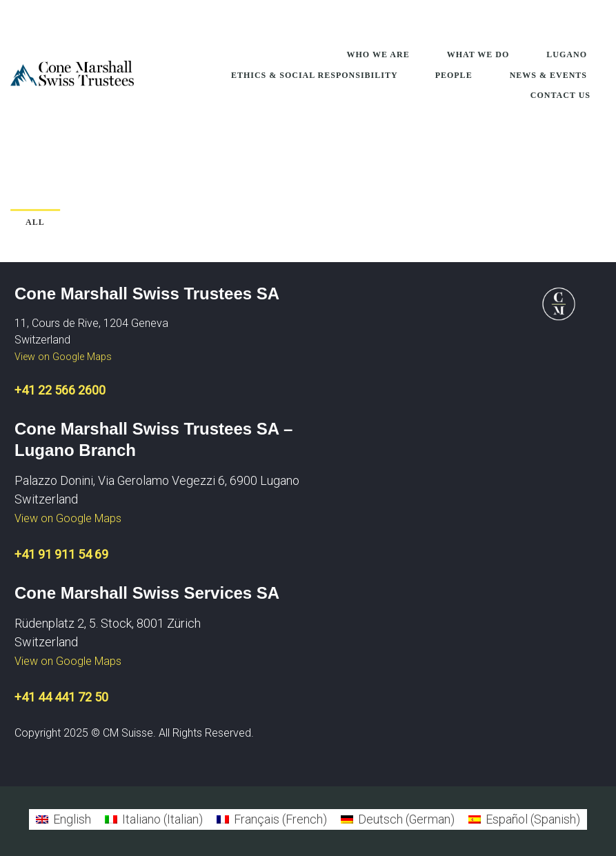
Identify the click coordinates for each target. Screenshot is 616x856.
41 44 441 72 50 (65, 697)
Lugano (567, 54)
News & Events (548, 75)
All (35, 222)
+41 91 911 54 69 (61, 554)
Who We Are (378, 54)
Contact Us (560, 95)
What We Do (478, 54)
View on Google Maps (63, 357)
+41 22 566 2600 (60, 390)
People (454, 75)
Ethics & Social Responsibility (315, 75)
